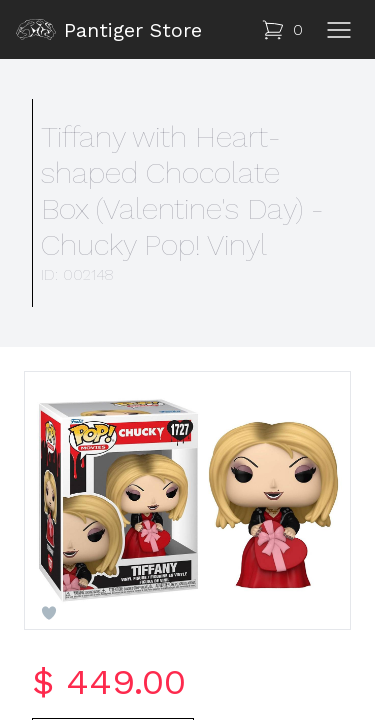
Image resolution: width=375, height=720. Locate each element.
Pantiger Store (109, 30)
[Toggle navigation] (339, 30)
